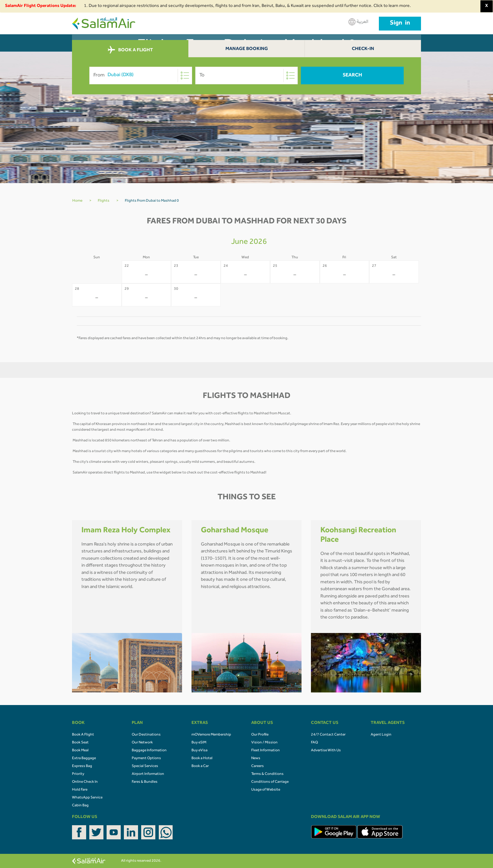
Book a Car (200, 766)
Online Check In (85, 782)
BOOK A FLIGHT (130, 50)
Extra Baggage (84, 759)
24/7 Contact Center (328, 735)
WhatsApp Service (87, 798)
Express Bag (82, 766)
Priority (78, 774)
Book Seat (80, 743)
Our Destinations (146, 735)
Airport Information (148, 774)
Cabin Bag (80, 806)
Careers (258, 766)
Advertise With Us (326, 751)
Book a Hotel (202, 759)
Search (352, 76)
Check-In (363, 49)
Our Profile (260, 735)
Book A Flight (83, 735)
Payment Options (146, 759)
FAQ (314, 743)
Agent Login (381, 735)
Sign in (400, 24)
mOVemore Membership (211, 735)
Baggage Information (149, 751)
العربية (358, 22)
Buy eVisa (199, 751)
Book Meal (80, 751)
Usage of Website (266, 790)
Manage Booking (247, 49)
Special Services (145, 766)
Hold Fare (80, 790)
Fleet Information (266, 751)
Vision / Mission (264, 743)
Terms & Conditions (267, 774)
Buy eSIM (199, 743)
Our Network (142, 743)
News (256, 759)
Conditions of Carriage (270, 782)
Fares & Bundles (145, 782)
